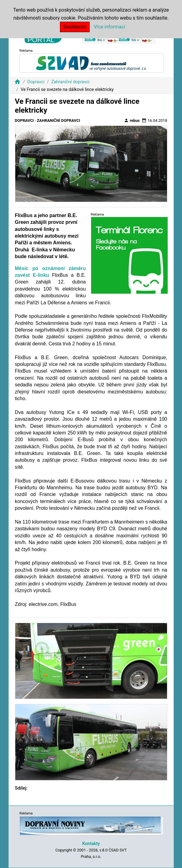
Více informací (110, 27)
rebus (132, 120)
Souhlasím (75, 27)
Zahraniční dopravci (70, 82)
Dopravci (36, 82)
